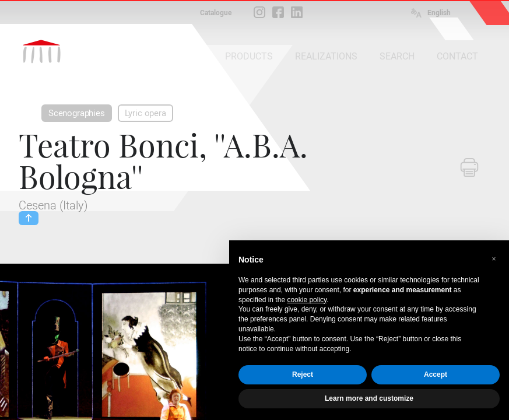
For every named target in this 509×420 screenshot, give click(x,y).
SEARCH (397, 56)
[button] (494, 259)
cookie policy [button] (307, 300)
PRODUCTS (249, 56)
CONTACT (457, 56)
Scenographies (77, 113)
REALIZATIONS (326, 56)
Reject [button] (303, 374)
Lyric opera (145, 113)
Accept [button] (436, 374)
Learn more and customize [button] (369, 398)
